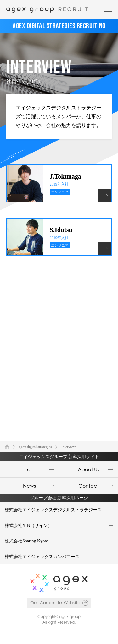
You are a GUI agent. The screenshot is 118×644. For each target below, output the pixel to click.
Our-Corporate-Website (55, 603)
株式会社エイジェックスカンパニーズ (42, 557)
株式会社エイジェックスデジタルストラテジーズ (53, 510)
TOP (7, 446)
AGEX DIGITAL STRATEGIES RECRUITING (59, 26)
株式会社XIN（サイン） (28, 526)
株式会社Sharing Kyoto (26, 541)
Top (29, 469)
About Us (88, 469)
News (29, 486)
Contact (88, 486)
